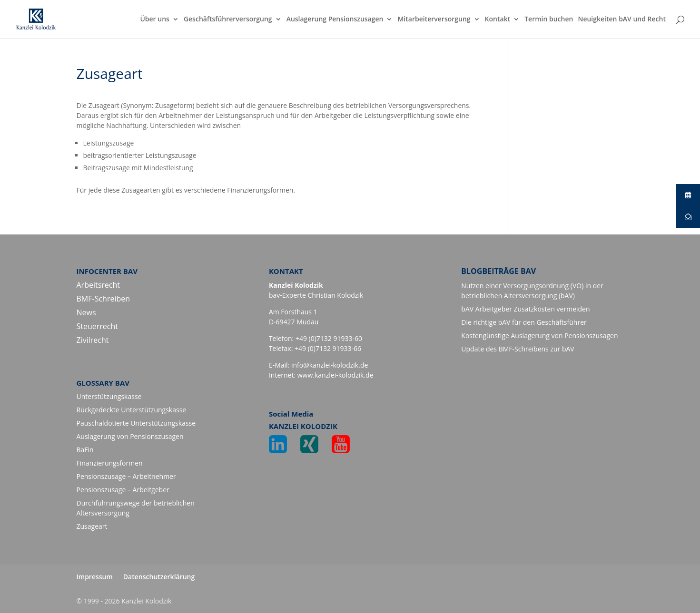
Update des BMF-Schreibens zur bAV (518, 349)
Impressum (95, 577)
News (86, 312)
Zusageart (92, 526)
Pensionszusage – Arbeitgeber (123, 490)
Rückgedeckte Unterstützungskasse (132, 410)
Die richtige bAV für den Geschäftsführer (524, 322)
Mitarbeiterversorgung (434, 19)
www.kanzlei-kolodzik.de (335, 375)
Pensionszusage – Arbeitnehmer (126, 476)
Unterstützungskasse (109, 396)
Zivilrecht (93, 340)
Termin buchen (549, 19)
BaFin (85, 450)
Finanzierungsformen (110, 463)
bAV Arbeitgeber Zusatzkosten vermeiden (525, 309)
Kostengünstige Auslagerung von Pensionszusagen (539, 336)
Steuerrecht (98, 326)
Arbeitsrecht (99, 285)
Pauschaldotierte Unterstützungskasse (136, 423)
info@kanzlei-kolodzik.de (330, 365)
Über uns (154, 19)
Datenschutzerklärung (159, 577)
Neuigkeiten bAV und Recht (622, 19)
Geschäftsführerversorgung (228, 19)
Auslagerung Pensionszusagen (335, 19)
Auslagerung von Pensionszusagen (130, 436)
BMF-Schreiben (104, 299)
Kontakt (498, 19)
